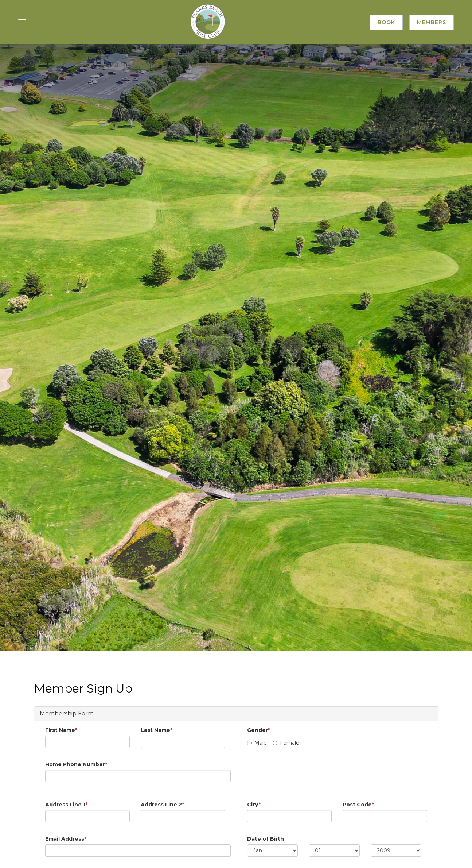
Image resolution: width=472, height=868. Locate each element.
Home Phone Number (76, 764)
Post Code (358, 805)
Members (432, 22)
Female (286, 743)
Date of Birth (266, 839)
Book (386, 22)
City (254, 805)
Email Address (66, 839)
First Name (61, 730)
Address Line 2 (162, 805)
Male (257, 743)
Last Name (157, 730)
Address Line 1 (66, 805)
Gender (259, 730)
